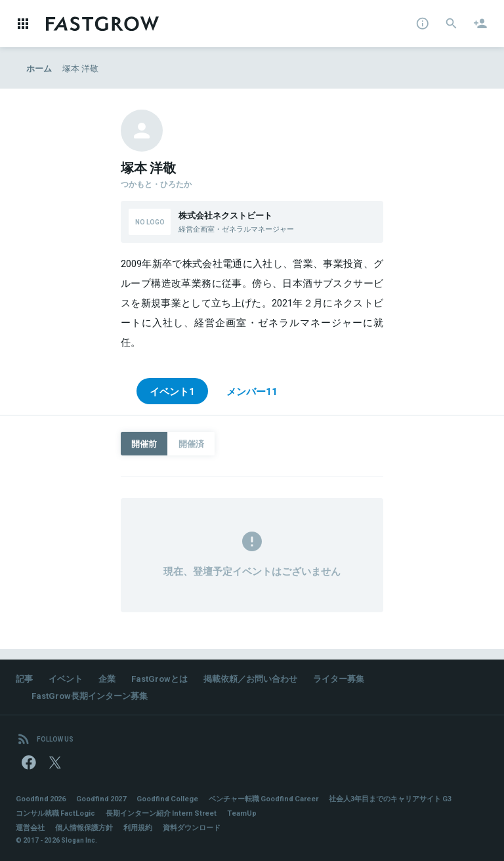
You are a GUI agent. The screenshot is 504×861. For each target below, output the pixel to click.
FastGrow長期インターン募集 (90, 695)
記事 (24, 678)
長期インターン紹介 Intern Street (161, 813)
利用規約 (138, 827)
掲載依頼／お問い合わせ (250, 678)
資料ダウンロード (192, 827)
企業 (107, 678)
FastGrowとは (159, 678)
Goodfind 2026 (41, 798)
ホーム (39, 68)
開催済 (191, 443)
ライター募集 (339, 678)
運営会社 (30, 827)
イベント (66, 678)
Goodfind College (167, 798)
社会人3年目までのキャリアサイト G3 (390, 798)
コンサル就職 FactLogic (55, 813)
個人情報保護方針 (84, 827)
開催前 (144, 443)
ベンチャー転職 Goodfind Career (263, 798)
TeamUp (242, 813)
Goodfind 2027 (101, 798)
